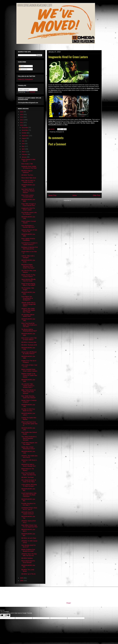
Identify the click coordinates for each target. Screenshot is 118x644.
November (25, 130)
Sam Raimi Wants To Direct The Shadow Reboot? (28, 191)
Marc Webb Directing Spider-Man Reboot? (28, 397)
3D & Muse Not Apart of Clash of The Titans (29, 481)
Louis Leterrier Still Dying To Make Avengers (29, 485)
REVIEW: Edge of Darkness (27, 172)
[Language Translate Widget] (28, 90)
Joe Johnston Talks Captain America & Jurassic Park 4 (28, 386)
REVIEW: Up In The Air (28, 574)
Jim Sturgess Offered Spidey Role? (28, 315)
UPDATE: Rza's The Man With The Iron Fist (29, 555)
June (23, 144)
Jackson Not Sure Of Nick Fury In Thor (29, 231)
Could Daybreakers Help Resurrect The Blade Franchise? (29, 495)
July (23, 141)
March (24, 152)
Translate (30, 92)
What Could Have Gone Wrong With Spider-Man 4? (29, 424)
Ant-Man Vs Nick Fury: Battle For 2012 (28, 410)
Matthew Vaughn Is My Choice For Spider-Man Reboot (29, 375)
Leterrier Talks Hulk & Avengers (28, 257)
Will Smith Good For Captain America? (28, 513)
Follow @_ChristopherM (25, 79)
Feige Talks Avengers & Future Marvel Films (28, 205)
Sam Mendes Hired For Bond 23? (28, 546)
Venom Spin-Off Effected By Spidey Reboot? (29, 353)
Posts (22, 66)
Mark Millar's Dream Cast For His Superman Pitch (29, 526)
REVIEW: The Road (27, 477)
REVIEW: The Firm (27, 175)
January (24, 157)
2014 (22, 114)
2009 (22, 578)
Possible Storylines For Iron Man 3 (28, 504)
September (25, 136)
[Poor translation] (7, 615)
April (23, 149)
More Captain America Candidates (28, 239)
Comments (23, 69)
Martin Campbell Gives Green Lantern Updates (29, 370)
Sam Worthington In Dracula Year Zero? (28, 226)
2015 (22, 112)
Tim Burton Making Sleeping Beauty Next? (29, 330)
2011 (22, 123)
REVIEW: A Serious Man (29, 342)
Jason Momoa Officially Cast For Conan (28, 280)
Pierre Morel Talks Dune (29, 178)
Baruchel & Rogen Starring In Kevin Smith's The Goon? (28, 266)
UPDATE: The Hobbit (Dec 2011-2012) (29, 457)
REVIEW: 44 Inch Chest (29, 538)
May (23, 146)
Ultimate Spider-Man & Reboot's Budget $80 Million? (28, 304)
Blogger (69, 603)
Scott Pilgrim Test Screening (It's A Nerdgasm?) (27, 298)
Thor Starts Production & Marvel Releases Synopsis (29, 438)
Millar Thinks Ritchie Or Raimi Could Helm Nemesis (28, 392)
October (24, 133)
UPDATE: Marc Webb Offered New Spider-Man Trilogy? (28, 310)
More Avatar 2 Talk (27, 164)
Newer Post (52, 195)
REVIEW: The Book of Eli (29, 345)
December (25, 128)
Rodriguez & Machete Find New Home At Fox (29, 248)
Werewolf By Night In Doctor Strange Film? (29, 465)
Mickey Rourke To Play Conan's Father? (28, 276)
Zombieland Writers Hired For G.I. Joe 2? (29, 509)
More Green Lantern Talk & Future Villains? (29, 339)
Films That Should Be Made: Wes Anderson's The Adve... (29, 325)
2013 (22, 117)
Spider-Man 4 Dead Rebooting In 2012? (28, 448)
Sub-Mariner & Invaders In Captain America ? (29, 244)
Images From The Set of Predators (29, 362)
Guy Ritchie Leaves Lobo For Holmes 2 (29, 213)
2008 (22, 581)
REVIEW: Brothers (27, 558)
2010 (22, 125)
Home (75, 195)
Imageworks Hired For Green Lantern (28, 209)
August (24, 138)
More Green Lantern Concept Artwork (28, 196)
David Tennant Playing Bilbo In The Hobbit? (28, 284)
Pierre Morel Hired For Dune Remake (28, 562)
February (25, 154)
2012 (22, 120)
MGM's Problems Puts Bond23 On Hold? (28, 550)
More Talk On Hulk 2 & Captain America (28, 181)
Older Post (96, 195)
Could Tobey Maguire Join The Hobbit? (29, 443)
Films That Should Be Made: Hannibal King (28, 474)
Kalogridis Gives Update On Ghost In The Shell (29, 167)
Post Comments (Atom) (78, 200)
